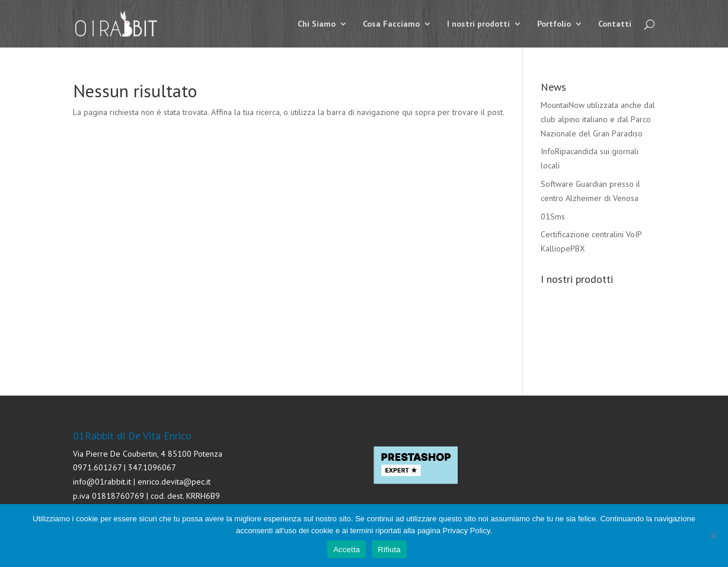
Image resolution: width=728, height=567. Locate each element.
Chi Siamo (317, 24)
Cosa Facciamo (391, 24)
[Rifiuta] (713, 536)
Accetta (347, 550)
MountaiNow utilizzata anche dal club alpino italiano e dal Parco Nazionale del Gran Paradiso (598, 119)
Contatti (615, 24)
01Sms (553, 216)
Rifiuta (389, 550)
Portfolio (554, 24)
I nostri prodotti (478, 24)
